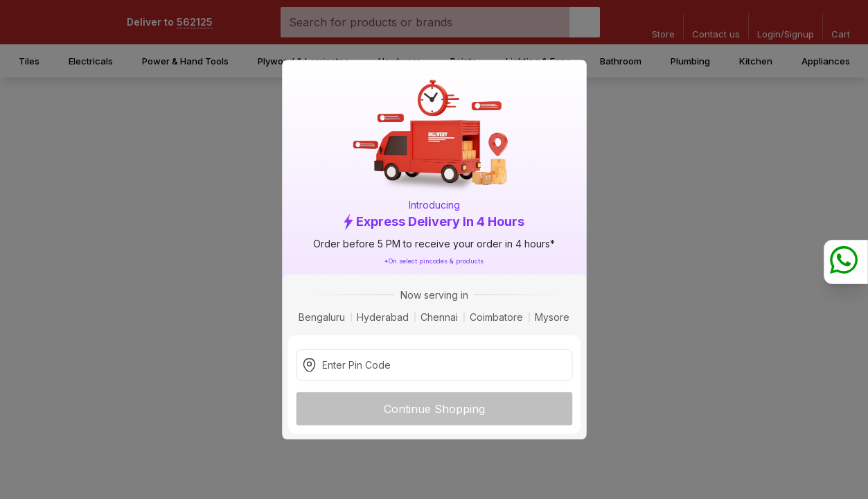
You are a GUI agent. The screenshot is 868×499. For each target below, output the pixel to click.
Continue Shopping (434, 408)
